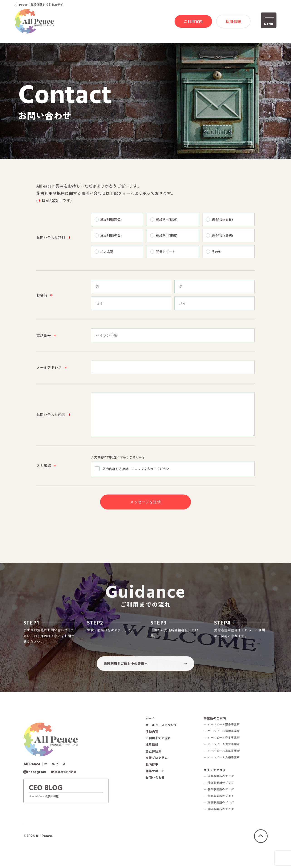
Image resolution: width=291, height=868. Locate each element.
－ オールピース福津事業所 (226, 745)
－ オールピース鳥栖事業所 (226, 771)
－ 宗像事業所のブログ (223, 791)
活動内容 (152, 745)
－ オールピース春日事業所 (226, 751)
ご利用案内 (193, 22)
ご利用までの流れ (159, 752)
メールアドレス (52, 368)
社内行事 (152, 778)
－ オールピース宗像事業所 (226, 738)
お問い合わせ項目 (54, 238)
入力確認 (47, 473)
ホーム (151, 732)
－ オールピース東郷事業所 (226, 765)
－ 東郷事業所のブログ (223, 817)
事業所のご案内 (218, 732)
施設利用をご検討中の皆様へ (126, 675)
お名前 (45, 296)
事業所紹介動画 (66, 787)
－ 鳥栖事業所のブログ (223, 824)
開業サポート (156, 785)
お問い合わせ (156, 791)
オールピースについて (163, 739)
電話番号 (47, 336)
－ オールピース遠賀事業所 (226, 758)
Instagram (37, 787)
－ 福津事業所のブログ (223, 797)
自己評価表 (154, 765)
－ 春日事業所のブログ (223, 804)
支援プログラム (157, 772)
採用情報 (233, 22)
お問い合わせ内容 (54, 419)
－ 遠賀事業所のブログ (223, 810)
